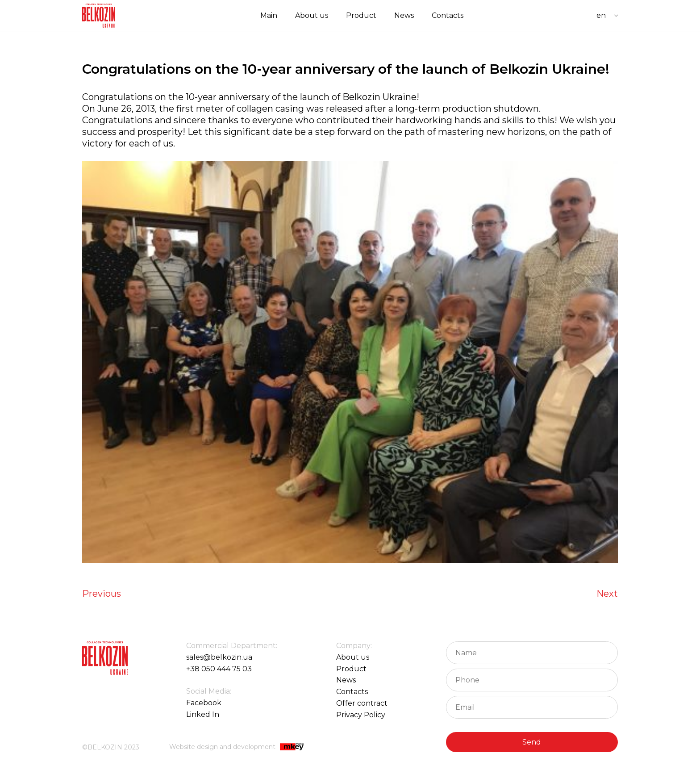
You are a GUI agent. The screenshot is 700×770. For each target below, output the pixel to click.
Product (361, 15)
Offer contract (362, 703)
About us (312, 15)
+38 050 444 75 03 (219, 669)
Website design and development (236, 747)
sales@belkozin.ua (219, 657)
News (404, 15)
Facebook (204, 703)
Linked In (203, 714)
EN (601, 15)
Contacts (448, 15)
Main (269, 15)
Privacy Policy (361, 715)
